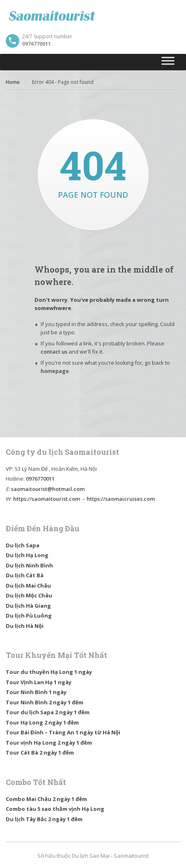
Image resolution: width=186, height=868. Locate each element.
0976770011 (40, 479)
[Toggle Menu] (168, 62)
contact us (54, 352)
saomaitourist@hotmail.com (48, 489)
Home (13, 82)
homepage (55, 371)
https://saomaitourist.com (47, 499)
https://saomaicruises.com (121, 499)
